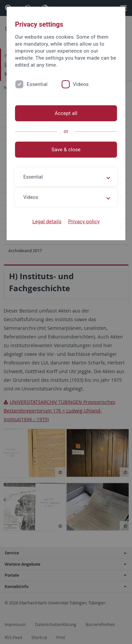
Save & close (66, 150)
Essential (37, 84)
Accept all (66, 113)
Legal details (47, 222)
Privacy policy (84, 222)
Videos (81, 84)
